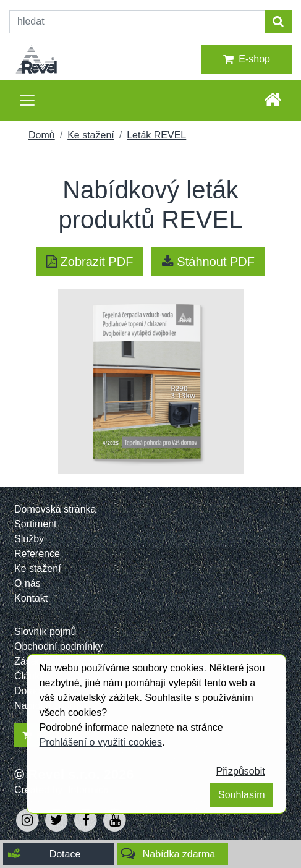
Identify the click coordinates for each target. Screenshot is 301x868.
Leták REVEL (156, 135)
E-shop (247, 59)
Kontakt (31, 598)
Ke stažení (91, 135)
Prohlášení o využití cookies (101, 742)
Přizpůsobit (241, 771)
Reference (37, 554)
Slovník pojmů (45, 632)
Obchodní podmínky (58, 646)
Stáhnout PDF (208, 262)
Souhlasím (242, 795)
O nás (28, 583)
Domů (42, 135)
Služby (29, 539)
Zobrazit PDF (90, 262)
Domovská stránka (55, 509)
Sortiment (35, 524)
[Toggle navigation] (27, 100)
